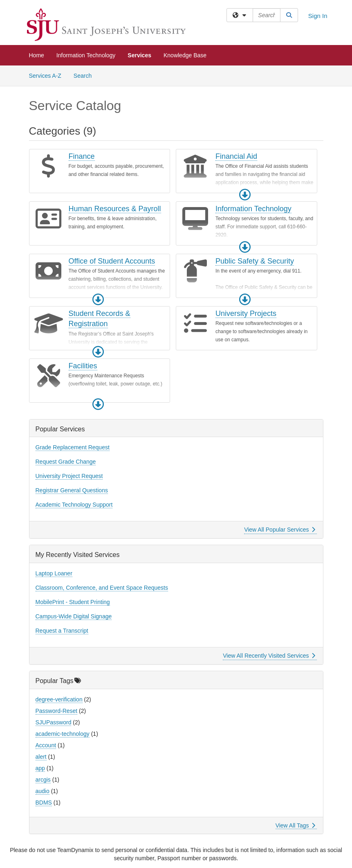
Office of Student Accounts (112, 261)
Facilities (83, 366)
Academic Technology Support (74, 505)
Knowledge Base (185, 55)
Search (86, 75)
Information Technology (86, 55)
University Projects (246, 313)
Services (139, 55)
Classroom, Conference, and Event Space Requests (102, 588)
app (40, 768)
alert (41, 757)
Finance (82, 156)
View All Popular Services (279, 530)
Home (37, 55)
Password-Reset (57, 711)
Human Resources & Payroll (115, 209)
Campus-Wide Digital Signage (74, 616)
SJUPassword (54, 722)
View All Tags (295, 825)
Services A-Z (45, 76)
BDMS (44, 803)
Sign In (318, 16)
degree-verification (59, 699)
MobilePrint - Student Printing (73, 602)
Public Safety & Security (255, 261)
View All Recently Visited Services (269, 656)
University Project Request (69, 476)
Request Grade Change (66, 462)
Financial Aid (236, 156)
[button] (245, 195)
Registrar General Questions (72, 490)
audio (43, 791)
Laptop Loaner (54, 573)
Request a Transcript (62, 631)
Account (46, 745)
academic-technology (63, 734)
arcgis (43, 780)
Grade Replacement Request (73, 447)
